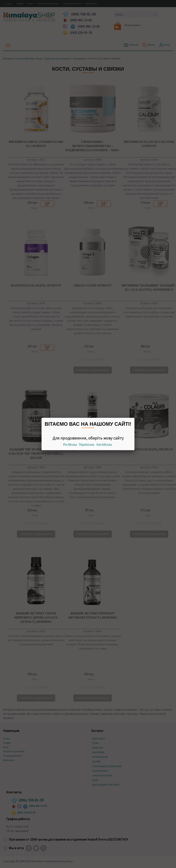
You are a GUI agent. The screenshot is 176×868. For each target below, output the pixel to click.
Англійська (104, 444)
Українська (87, 444)
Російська (70, 444)
